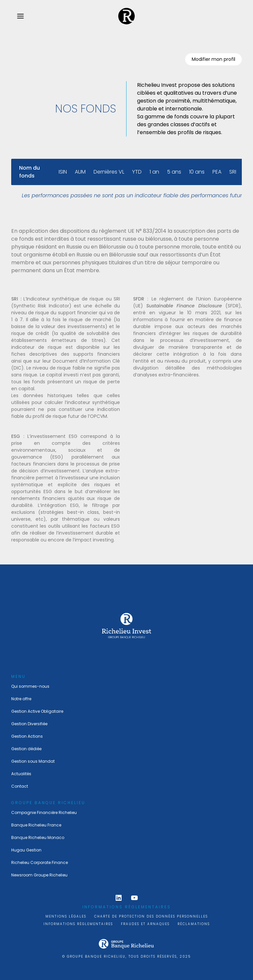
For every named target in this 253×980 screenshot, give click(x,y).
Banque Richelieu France (36, 825)
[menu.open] (20, 16)
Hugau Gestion (26, 850)
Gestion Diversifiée (29, 724)
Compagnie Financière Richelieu (44, 813)
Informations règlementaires (78, 924)
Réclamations (194, 924)
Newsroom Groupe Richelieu (39, 875)
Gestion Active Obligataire (37, 711)
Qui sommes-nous (30, 686)
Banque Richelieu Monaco (38, 837)
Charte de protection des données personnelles (151, 916)
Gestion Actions (27, 736)
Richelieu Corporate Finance (40, 862)
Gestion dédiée (26, 749)
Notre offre (21, 699)
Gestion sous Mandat (33, 761)
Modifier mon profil (213, 59)
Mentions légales (66, 916)
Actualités (21, 774)
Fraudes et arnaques (145, 924)
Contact (20, 786)
